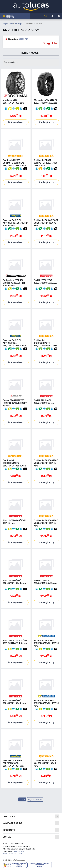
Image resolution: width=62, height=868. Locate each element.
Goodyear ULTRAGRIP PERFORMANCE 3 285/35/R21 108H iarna (14, 763)
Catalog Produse (10, 16)
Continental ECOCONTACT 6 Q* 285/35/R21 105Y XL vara (46, 763)
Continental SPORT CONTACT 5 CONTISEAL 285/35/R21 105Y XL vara (15, 163)
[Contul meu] (52, 16)
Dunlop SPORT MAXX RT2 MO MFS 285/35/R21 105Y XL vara (15, 403)
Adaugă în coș (17, 122)
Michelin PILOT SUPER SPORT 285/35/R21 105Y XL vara (46, 643)
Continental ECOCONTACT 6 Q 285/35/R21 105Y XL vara (46, 463)
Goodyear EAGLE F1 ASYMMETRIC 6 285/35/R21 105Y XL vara (16, 223)
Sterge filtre (50, 43)
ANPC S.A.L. (13, 854)
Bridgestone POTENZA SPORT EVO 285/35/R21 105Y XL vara (14, 283)
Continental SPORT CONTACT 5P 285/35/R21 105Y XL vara (45, 163)
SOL (21, 854)
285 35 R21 (18, 39)
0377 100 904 (18, 851)
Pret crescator (11, 62)
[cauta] (46, 16)
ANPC (5, 854)
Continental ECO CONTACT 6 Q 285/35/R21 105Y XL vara (46, 223)
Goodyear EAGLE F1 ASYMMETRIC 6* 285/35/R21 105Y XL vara (15, 343)
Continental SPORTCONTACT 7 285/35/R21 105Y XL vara (45, 343)
